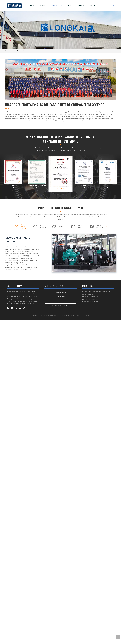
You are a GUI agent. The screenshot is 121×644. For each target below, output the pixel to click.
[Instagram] (24, 309)
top (118, 637)
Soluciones (81, 5)
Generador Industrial (60, 292)
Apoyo (70, 5)
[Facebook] (8, 309)
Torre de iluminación (60, 301)
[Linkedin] (12, 309)
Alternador (60, 296)
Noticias (93, 5)
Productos (43, 5)
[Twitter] (16, 309)
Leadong (72, 315)
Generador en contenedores (60, 305)
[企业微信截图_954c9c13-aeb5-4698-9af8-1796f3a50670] (60, 79)
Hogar (32, 5)
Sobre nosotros (57, 5)
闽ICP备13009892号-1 (84, 315)
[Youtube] (20, 309)
